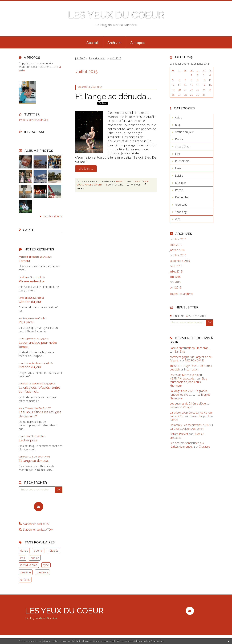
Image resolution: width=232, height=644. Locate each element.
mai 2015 (175, 282)
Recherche (182, 197)
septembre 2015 (180, 261)
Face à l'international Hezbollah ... (190, 348)
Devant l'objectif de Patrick (191, 418)
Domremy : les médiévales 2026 (189, 425)
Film (177, 154)
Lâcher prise (28, 440)
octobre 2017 (178, 239)
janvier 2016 (177, 250)
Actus (178, 117)
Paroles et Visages (181, 407)
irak (23, 558)
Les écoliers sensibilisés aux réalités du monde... (187, 445)
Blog (178, 125)
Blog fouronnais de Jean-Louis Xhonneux (188, 382)
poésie (35, 558)
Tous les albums (52, 216)
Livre (178, 168)
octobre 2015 (178, 255)
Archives (114, 43)
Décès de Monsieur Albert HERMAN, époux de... (186, 377)
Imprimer (134, 185)
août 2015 (115, 58)
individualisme (29, 565)
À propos (138, 43)
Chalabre (204, 447)
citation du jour (184, 132)
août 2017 (176, 245)
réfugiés (53, 551)
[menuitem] (92, 42)
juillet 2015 (176, 272)
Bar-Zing (180, 352)
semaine (26, 572)
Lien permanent (88, 181)
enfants (25, 580)
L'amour (25, 261)
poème (38, 551)
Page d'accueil (97, 58)
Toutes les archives (182, 294)
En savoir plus (157, 641)
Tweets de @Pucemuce (33, 120)
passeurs (42, 572)
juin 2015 (80, 58)
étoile (145, 181)
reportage (181, 205)
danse (24, 551)
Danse (120, 181)
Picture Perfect (179, 434)
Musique (180, 183)
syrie (46, 565)
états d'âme (182, 146)
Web (178, 219)
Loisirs (179, 176)
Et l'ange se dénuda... (34, 461)
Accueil (92, 43)
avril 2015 (176, 288)
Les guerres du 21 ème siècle (188, 403)
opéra (80, 185)
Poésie (179, 190)
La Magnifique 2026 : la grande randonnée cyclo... (189, 393)
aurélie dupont (93, 185)
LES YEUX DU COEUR (116, 15)
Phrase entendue (32, 281)
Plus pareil (27, 322)
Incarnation (191, 369)
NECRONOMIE (194, 360)
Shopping (181, 212)
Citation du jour (30, 302)
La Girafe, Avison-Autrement (187, 429)
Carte (29, 230)
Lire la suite (86, 169)
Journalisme (182, 161)
